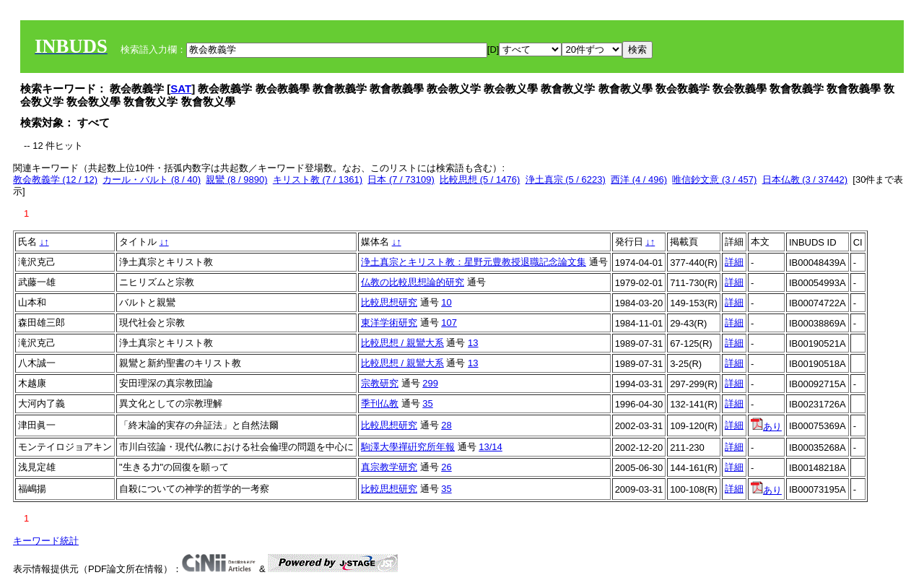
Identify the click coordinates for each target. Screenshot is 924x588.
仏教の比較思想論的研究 (413, 282)
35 (427, 403)
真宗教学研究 (389, 467)
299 (430, 383)
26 (446, 467)
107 (449, 323)
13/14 (491, 447)
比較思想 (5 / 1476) (480, 180)
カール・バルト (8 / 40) (152, 180)
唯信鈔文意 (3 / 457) (714, 180)
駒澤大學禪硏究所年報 (408, 447)
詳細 (734, 262)
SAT (181, 88)
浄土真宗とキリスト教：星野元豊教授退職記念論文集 (474, 262)
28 (446, 425)
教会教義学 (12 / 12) (55, 180)
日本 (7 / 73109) (401, 180)
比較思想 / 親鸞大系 (402, 343)
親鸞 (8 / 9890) (236, 180)
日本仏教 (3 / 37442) (805, 180)
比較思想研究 (389, 302)
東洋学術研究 (389, 323)
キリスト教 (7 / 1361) (318, 180)
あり (766, 427)
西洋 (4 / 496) (639, 180)
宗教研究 (380, 383)
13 (473, 343)
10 (446, 302)
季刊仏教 (380, 403)
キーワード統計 (46, 541)
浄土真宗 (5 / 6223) (566, 180)
